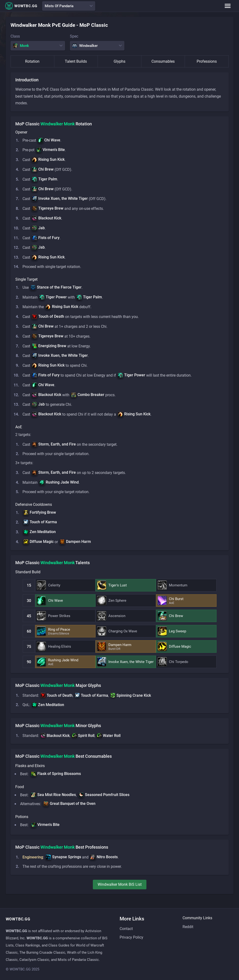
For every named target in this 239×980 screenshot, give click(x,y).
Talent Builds (76, 61)
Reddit (188, 927)
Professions (207, 61)
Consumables (163, 61)
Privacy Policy (131, 937)
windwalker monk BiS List (120, 891)
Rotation (32, 61)
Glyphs (119, 61)
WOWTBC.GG (21, 6)
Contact (126, 929)
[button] (49, 140)
